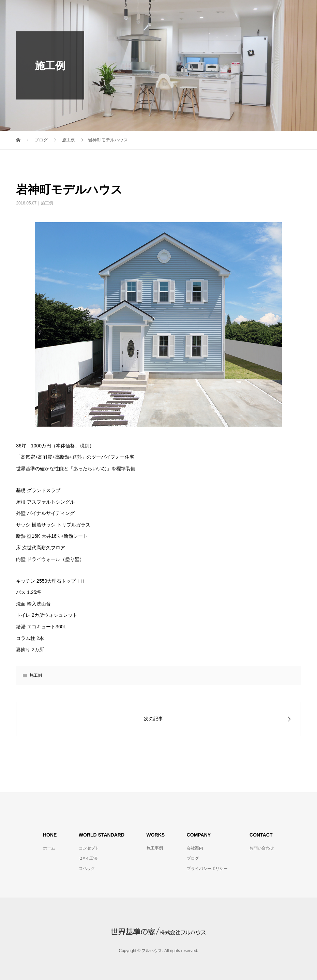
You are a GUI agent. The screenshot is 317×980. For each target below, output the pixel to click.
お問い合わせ (262, 848)
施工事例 (155, 848)
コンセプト (89, 848)
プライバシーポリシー (207, 869)
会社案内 (195, 848)
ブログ (193, 858)
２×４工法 (88, 858)
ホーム (49, 848)
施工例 (47, 203)
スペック (87, 869)
